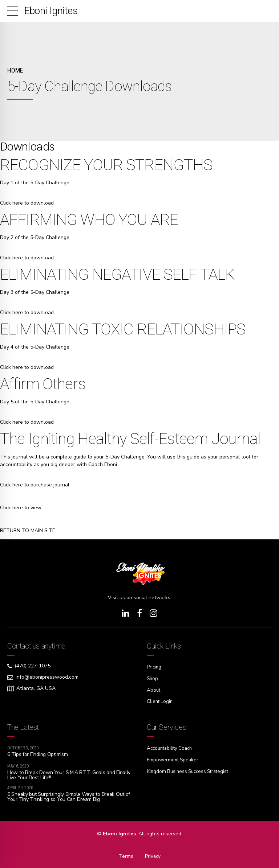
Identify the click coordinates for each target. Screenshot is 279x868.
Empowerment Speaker (174, 758)
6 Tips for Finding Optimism (37, 753)
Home (15, 70)
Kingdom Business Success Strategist (190, 770)
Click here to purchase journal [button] (35, 485)
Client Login (160, 701)
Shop (153, 678)
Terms (126, 855)
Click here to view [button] (21, 508)
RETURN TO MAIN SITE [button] (28, 530)
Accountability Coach (171, 747)
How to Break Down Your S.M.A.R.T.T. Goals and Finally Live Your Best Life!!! (69, 774)
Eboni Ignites (51, 11)
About (154, 689)
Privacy (153, 855)
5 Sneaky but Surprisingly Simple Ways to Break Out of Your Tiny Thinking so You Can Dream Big (69, 796)
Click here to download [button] (27, 203)
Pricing (154, 667)
